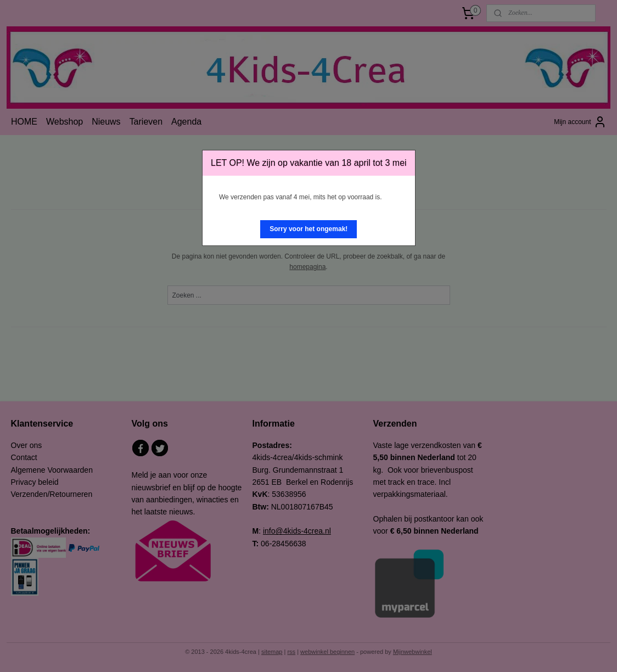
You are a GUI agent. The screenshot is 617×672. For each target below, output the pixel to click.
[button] (308, 229)
